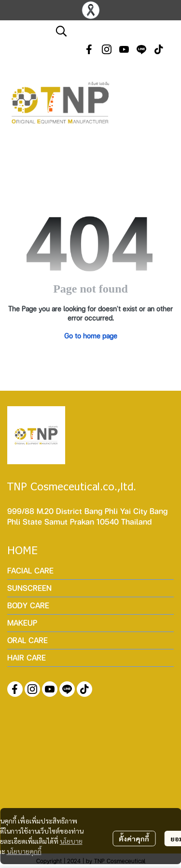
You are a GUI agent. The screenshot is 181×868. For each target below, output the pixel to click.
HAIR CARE (27, 657)
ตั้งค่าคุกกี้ (134, 839)
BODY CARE (28, 605)
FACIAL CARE (30, 570)
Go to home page (91, 336)
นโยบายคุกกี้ (24, 851)
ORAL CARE (28, 640)
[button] (113, 31)
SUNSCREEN (29, 588)
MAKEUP (22, 623)
